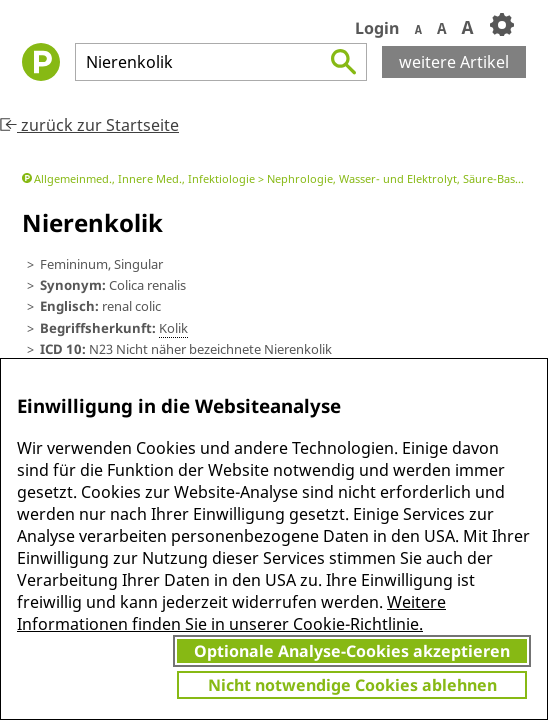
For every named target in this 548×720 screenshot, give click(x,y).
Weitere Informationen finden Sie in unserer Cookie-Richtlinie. (231, 613)
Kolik (173, 328)
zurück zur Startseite (89, 125)
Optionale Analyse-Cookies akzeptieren (352, 651)
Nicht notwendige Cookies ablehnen (352, 685)
